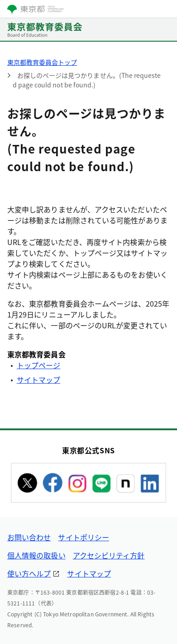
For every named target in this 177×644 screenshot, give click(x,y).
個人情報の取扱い (36, 555)
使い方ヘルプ (29, 573)
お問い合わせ (29, 537)
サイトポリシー (84, 537)
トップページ (38, 365)
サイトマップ (38, 380)
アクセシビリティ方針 (109, 555)
